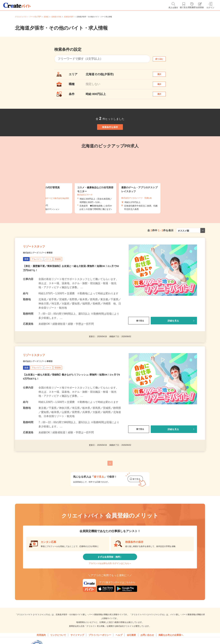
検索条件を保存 (110, 139)
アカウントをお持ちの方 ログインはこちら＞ (110, 597)
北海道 (46, 17)
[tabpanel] (110, 199)
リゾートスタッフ (40, 266)
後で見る (139, 342)
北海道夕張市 (69, 17)
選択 (162, 76)
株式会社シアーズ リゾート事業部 (45, 274)
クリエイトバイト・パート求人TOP (28, 17)
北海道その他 (56, 17)
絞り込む (162, 59)
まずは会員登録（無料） (110, 587)
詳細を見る (173, 342)
